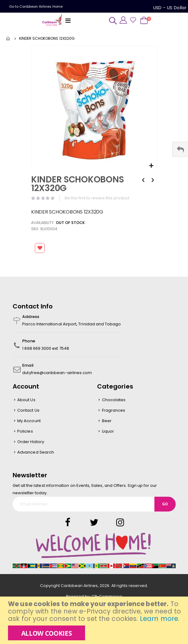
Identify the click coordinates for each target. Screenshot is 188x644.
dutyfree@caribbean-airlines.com (57, 373)
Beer (107, 421)
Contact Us (28, 410)
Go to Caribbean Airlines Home (36, 6)
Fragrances (114, 410)
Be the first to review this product (97, 198)
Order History (31, 442)
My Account (29, 421)
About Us (26, 400)
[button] (151, 166)
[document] (95, 620)
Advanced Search (36, 452)
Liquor (108, 431)
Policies (25, 431)
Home (8, 39)
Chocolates (114, 400)
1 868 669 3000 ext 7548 (46, 348)
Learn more (159, 619)
